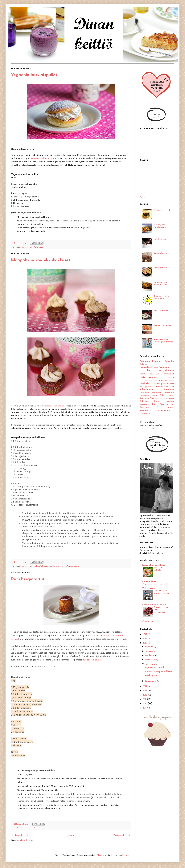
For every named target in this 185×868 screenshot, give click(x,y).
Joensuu (143, 371)
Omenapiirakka (160, 268)
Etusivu (71, 835)
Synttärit (164, 405)
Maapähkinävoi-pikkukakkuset (41, 260)
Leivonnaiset (27, 247)
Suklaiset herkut (60, 566)
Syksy (154, 404)
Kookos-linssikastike (162, 325)
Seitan (171, 396)
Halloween (144, 364)
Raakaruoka (169, 393)
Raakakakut (157, 393)
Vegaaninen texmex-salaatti (155, 584)
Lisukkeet (162, 381)
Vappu (171, 408)
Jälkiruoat (169, 371)
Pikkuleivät (169, 387)
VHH (159, 408)
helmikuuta (150, 664)
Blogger (126, 856)
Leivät (171, 378)
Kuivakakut (169, 374)
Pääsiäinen (144, 393)
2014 (145, 686)
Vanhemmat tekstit (122, 835)
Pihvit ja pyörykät (147, 387)
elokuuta (149, 647)
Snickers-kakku (160, 253)
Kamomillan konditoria (42, 159)
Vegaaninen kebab (162, 210)
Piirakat (160, 387)
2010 (145, 704)
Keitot (142, 374)
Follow (142, 198)
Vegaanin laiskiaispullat (34, 75)
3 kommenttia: (20, 243)
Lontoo (171, 381)
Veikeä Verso (149, 588)
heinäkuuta (150, 651)
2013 (145, 691)
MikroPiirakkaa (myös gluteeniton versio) (161, 593)
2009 (146, 708)
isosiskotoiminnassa (55, 406)
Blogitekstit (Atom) (26, 840)
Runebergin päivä (41, 828)
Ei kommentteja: (21, 824)
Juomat (159, 371)
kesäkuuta (150, 655)
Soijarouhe (144, 399)
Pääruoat (169, 390)
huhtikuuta (150, 660)
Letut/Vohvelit (146, 381)
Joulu (150, 370)
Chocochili (148, 622)
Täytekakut (145, 408)
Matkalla (144, 384)
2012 (145, 695)
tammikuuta (151, 681)
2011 (145, 699)
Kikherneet (154, 374)
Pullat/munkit (39, 247)
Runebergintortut (28, 579)
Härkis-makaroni (161, 311)
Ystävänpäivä (73, 566)
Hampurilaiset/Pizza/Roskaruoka (154, 367)
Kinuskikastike (160, 239)
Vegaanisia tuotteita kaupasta (157, 410)
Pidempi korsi (149, 582)
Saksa (162, 396)
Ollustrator (101, 856)
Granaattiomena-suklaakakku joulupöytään (161, 610)
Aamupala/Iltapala (150, 361)
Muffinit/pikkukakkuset (43, 566)
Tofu (172, 405)
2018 (145, 639)
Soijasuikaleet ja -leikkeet (162, 399)
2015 (145, 643)
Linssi (155, 381)
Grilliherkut (169, 361)
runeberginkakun (92, 660)
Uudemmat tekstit (20, 835)
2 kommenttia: (20, 562)
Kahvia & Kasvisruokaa (154, 605)
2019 (145, 634)
